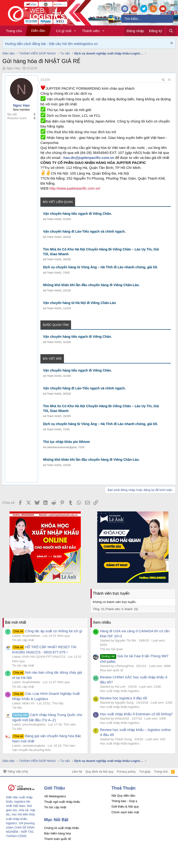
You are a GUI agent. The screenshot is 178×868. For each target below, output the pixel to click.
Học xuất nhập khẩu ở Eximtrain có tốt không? (137, 714)
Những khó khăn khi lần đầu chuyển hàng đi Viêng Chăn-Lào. (91, 285)
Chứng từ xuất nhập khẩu (62, 828)
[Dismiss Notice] (171, 44)
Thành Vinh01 (54, 219)
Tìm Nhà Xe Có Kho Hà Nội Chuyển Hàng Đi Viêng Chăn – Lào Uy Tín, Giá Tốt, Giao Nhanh (101, 252)
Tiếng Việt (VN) (16, 772)
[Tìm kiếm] (147, 19)
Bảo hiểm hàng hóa (58, 833)
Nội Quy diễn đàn (123, 796)
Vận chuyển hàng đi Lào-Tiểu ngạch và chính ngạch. (84, 231)
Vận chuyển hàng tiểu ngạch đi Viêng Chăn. (77, 214)
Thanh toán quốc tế (58, 839)
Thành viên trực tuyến (111, 593)
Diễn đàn (38, 31)
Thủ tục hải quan (112, 649)
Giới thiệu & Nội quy (125, 807)
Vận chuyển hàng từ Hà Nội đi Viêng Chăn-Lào (79, 303)
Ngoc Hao (13, 68)
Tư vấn (17, 729)
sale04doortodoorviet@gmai (62, 447)
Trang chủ (14, 31)
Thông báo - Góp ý (124, 801)
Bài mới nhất (16, 622)
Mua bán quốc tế (112, 670)
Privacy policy (126, 772)
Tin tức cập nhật (23, 640)
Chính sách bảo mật (125, 812)
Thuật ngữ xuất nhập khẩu (62, 802)
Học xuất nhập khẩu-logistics (120, 691)
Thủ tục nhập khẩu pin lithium (66, 442)
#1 (169, 80)
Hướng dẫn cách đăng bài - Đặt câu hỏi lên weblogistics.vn (51, 44)
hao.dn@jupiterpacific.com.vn (89, 158)
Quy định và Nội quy (100, 772)
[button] (75, 31)
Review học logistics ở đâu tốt (124, 698)
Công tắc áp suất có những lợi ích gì (47, 631)
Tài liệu (17, 708)
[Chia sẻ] (163, 80)
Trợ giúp (145, 772)
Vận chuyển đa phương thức (31, 750)
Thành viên (91, 31)
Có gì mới (64, 31)
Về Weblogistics (55, 796)
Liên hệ (77, 772)
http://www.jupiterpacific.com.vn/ (75, 188)
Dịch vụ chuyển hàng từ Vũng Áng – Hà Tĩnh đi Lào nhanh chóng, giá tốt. (100, 267)
